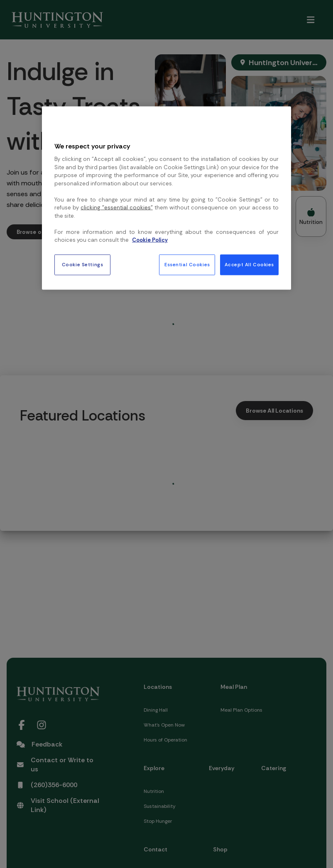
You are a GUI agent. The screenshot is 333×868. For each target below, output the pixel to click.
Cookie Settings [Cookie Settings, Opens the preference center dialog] (83, 264)
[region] (166, 198)
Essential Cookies (187, 264)
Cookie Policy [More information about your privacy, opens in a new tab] (150, 240)
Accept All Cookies (249, 264)
